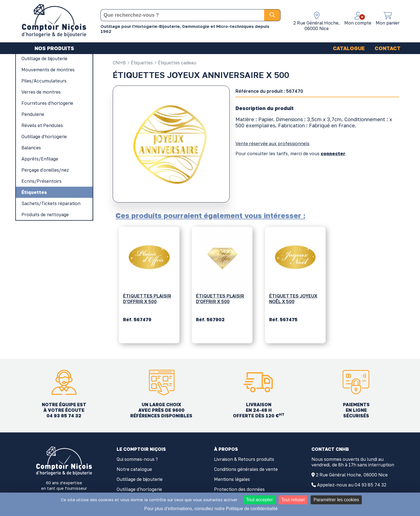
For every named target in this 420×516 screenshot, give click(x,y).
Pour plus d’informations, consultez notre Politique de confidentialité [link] (211, 509)
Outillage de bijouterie (140, 479)
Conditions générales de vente (246, 469)
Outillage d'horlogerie (139, 489)
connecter (333, 154)
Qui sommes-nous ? (137, 459)
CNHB (119, 63)
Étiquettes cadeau (175, 63)
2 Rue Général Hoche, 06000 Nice (352, 475)
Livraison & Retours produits (244, 459)
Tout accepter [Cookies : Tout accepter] (259, 500)
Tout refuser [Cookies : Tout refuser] (293, 500)
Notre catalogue (134, 469)
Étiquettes (140, 63)
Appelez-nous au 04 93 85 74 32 (352, 485)
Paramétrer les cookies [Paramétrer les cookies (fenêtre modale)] (336, 500)
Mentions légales (232, 479)
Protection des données (239, 489)
